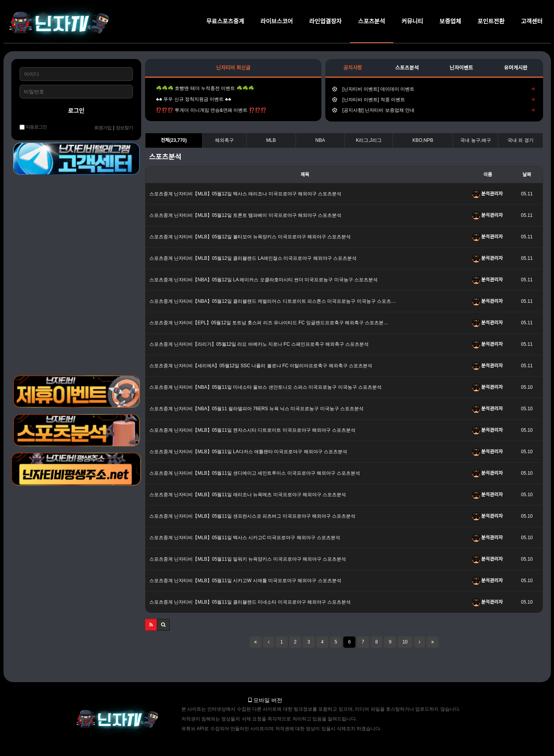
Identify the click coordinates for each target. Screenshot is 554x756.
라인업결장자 (325, 21)
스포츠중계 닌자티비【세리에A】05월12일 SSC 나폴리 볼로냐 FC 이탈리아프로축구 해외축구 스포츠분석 (261, 366)
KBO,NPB (423, 140)
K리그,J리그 (368, 140)
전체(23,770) (174, 140)
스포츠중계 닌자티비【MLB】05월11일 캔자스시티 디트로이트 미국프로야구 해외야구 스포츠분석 (252, 430)
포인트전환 (491, 21)
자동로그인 (33, 127)
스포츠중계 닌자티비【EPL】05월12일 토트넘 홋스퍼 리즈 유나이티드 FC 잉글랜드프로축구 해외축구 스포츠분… (269, 323)
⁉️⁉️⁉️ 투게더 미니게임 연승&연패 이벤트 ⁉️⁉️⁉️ (209, 110)
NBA (320, 140)
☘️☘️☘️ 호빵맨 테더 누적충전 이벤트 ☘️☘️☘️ (203, 88)
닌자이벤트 (461, 68)
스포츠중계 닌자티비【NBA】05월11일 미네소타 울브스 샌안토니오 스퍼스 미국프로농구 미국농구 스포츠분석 (265, 387)
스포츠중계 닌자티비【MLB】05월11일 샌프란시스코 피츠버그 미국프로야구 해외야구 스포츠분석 (252, 516)
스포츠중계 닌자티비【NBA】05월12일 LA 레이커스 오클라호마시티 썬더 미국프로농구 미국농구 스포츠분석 (264, 280)
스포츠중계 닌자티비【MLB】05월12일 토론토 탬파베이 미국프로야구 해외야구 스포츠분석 (245, 215)
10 (405, 642)
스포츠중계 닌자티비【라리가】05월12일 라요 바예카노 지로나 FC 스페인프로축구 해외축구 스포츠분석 (259, 344)
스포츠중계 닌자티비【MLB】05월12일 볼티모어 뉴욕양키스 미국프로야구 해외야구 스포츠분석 (250, 237)
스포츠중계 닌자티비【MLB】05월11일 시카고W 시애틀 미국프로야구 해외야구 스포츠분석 (245, 581)
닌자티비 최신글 (233, 68)
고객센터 (532, 21)
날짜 (527, 175)
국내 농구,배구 (476, 140)
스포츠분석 (372, 21)
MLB (271, 140)
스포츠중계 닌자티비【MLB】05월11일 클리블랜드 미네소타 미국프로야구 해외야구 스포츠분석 (250, 602)
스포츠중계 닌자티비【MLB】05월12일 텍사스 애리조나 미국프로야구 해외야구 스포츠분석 (245, 194)
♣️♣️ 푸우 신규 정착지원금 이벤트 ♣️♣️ (192, 99)
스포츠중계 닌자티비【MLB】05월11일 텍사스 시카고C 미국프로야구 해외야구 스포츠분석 (245, 538)
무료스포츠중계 (225, 21)
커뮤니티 (412, 21)
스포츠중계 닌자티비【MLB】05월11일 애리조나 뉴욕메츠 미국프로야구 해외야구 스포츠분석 (248, 495)
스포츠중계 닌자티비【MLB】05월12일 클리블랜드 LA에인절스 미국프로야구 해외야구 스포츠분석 (253, 258)
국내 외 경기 (521, 140)
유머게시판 (516, 68)
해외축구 (224, 140)
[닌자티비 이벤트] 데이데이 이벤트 (433, 89)
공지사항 (353, 68)
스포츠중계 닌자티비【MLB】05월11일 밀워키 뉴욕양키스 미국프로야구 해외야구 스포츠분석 (248, 559)
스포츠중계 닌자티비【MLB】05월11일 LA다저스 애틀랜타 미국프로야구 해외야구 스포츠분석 (248, 452)
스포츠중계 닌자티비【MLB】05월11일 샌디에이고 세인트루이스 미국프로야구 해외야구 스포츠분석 (255, 473)
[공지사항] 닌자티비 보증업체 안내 (433, 110)
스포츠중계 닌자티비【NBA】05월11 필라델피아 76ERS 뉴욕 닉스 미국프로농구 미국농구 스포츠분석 (256, 409)
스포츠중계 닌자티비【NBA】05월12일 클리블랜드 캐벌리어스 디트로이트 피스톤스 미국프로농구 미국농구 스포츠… (273, 301)
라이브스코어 (277, 21)
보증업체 (450, 21)
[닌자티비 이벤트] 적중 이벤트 (433, 100)
